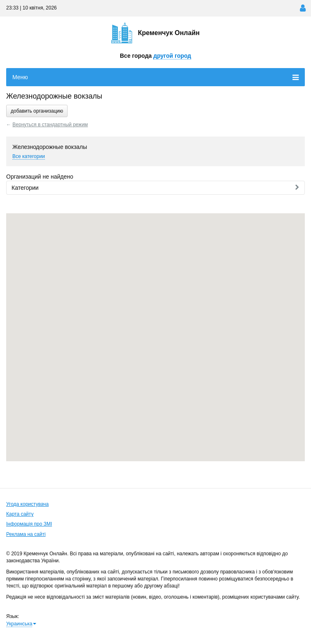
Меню (155, 78)
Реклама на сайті (26, 534)
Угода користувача (27, 504)
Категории (155, 188)
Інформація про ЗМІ (29, 524)
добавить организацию (37, 111)
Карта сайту (20, 514)
